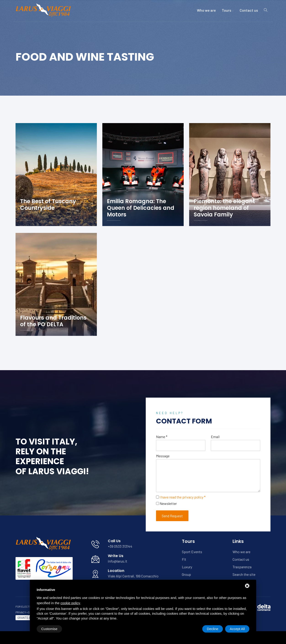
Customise (49, 629)
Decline (213, 629)
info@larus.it (118, 561)
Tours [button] (228, 10)
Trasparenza (242, 567)
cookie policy (70, 603)
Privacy (21, 612)
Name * (162, 437)
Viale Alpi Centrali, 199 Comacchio (133, 576)
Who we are (206, 10)
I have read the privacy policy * (183, 497)
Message (163, 456)
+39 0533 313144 (120, 546)
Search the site (244, 574)
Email (215, 437)
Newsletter (168, 503)
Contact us (249, 10)
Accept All (237, 629)
